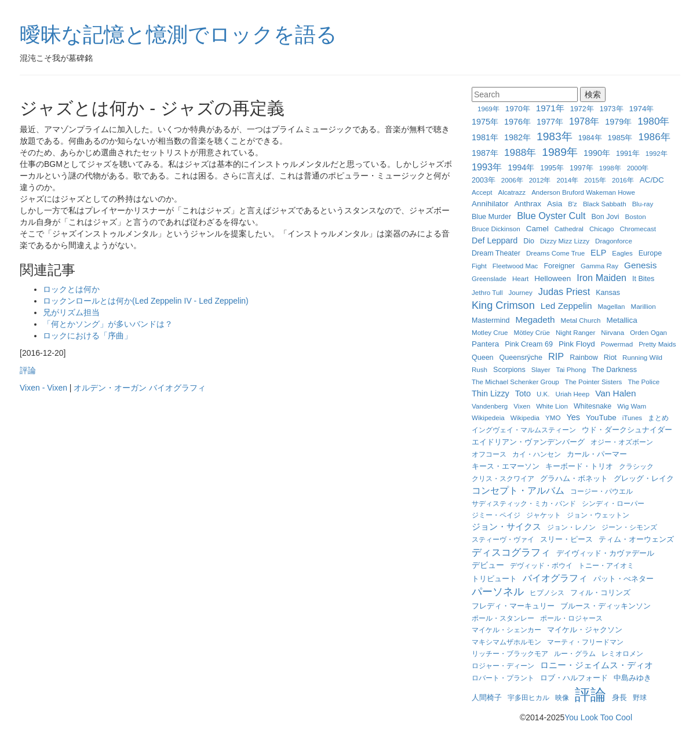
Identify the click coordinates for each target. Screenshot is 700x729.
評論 (28, 370)
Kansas (608, 293)
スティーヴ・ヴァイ (503, 539)
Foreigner (559, 266)
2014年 (567, 180)
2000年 (638, 168)
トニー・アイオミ (606, 565)
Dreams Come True (555, 253)
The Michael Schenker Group (515, 382)
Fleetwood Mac (515, 266)
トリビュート (494, 579)
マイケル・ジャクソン (585, 630)
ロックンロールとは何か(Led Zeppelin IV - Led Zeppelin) (146, 301)
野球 (640, 697)
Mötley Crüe (532, 332)
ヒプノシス (547, 593)
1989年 (560, 152)
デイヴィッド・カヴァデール (605, 553)
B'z (573, 204)
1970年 (518, 109)
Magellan (611, 306)
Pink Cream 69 (529, 344)
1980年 (653, 121)
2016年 (623, 180)
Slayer (541, 369)
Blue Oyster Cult (551, 216)
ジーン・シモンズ (629, 527)
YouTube (601, 418)
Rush (480, 369)
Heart (520, 278)
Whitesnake (593, 406)
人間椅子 (487, 698)
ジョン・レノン (571, 527)
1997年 (581, 168)
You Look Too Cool (598, 717)
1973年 (612, 109)
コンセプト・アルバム (518, 490)
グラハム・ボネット (574, 478)
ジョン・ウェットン (598, 515)
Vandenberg (490, 406)
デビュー (488, 565)
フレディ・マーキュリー (513, 606)
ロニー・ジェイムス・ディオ (597, 665)
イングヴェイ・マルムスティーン (524, 430)
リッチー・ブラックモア (510, 653)
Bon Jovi (605, 217)
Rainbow (584, 358)
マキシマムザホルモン (506, 642)
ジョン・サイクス (506, 526)
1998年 (610, 168)
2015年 (595, 180)
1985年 (620, 138)
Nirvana (612, 332)
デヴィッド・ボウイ (541, 565)
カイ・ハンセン (537, 454)
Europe (650, 253)
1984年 (590, 138)
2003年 (484, 180)
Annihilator (490, 204)
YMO (553, 418)
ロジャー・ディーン (503, 666)
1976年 (517, 122)
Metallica (622, 320)
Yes (573, 417)
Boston (636, 216)
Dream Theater (496, 253)
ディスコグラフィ (511, 552)
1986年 (655, 137)
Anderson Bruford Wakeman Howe (583, 192)
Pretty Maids (657, 344)
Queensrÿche (521, 358)
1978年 (584, 121)
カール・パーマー (597, 454)
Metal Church (581, 320)
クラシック (636, 466)
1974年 (642, 109)
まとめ (658, 418)
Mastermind (491, 320)
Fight (479, 266)
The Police (644, 382)
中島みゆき (632, 678)
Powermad (617, 344)
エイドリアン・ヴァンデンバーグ (528, 442)
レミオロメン (622, 653)
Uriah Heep (573, 394)
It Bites (643, 279)
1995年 (552, 168)
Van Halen (615, 393)
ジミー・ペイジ (496, 515)
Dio (529, 241)
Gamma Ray (599, 266)
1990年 (597, 153)
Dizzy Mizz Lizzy (565, 241)
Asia (555, 204)
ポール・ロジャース (571, 618)
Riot (610, 358)
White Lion (552, 406)
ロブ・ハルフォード (574, 678)
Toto (523, 393)
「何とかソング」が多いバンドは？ (108, 324)
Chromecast (638, 229)
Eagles (622, 253)
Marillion (644, 306)
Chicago (602, 229)
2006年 (512, 180)
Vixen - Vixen (43, 388)
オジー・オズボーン (622, 442)
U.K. (543, 394)
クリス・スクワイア (503, 478)
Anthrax (528, 204)
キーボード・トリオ (579, 466)
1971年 (550, 108)
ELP (598, 253)
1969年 (488, 109)
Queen (483, 358)
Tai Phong (571, 369)
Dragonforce (614, 241)
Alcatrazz (512, 192)
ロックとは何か (71, 289)
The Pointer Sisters (594, 382)
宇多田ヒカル (528, 697)
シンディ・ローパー (613, 503)
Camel (537, 229)
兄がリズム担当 (71, 312)
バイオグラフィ (555, 578)
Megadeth (535, 320)
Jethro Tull (487, 292)
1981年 (485, 137)
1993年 (487, 167)
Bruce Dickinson (496, 229)
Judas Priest (564, 291)
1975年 (485, 122)
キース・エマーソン (506, 466)
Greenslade (489, 278)
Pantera (485, 344)
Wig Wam (632, 406)
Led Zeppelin (566, 306)
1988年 (520, 152)
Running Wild (642, 357)
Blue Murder (491, 217)
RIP (556, 356)
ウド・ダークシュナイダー (627, 430)
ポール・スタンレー (503, 618)
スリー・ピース (566, 539)
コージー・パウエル (601, 491)
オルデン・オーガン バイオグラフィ (140, 388)
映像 (562, 697)
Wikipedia (525, 418)
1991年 (628, 154)
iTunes (632, 418)
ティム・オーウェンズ (636, 540)
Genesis (640, 265)
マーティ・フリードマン (585, 642)
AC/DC (652, 180)
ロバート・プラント (503, 678)
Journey (521, 292)
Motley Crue (490, 332)
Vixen (522, 406)
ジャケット (544, 515)
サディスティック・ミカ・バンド (524, 503)
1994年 (521, 167)
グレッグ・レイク (644, 478)
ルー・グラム (575, 653)
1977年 (550, 122)
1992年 (657, 153)
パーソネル (498, 592)
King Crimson (503, 305)
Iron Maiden (601, 278)
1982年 (517, 137)
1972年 (582, 109)
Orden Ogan (648, 332)
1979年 (618, 122)
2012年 (540, 180)
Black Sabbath (605, 204)
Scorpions (509, 370)
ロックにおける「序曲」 (87, 336)
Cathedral (569, 229)
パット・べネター (624, 579)
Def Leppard (495, 240)
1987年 (485, 153)
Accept (482, 192)
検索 (593, 94)
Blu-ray (643, 204)
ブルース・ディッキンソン (606, 606)
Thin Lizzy (491, 393)
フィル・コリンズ (600, 593)
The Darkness (614, 370)
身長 (619, 698)
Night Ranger (575, 332)
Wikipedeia (488, 418)
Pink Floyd (577, 344)
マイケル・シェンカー (506, 630)
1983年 (555, 136)
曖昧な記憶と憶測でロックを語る (178, 34)
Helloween (553, 278)
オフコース (489, 454)
